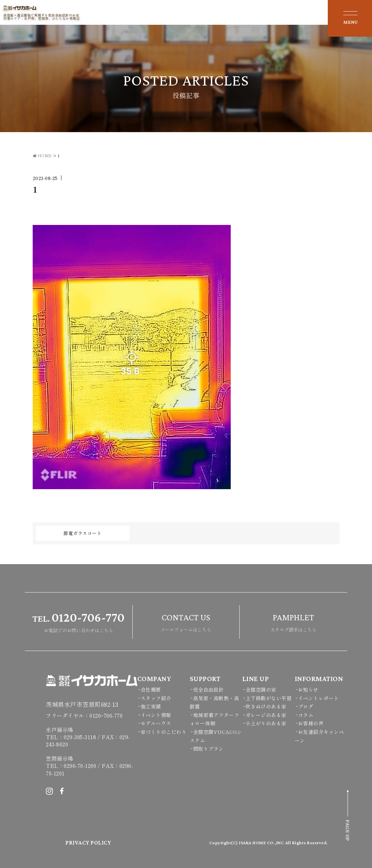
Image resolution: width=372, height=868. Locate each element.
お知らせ (308, 689)
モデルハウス (156, 723)
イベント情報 (156, 715)
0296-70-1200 (80, 766)
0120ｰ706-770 (106, 715)
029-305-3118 (80, 737)
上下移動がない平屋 (269, 698)
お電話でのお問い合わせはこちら (78, 621)
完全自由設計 (208, 689)
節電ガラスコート (83, 533)
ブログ (306, 706)
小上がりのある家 (266, 723)
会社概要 (151, 689)
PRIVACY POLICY (88, 843)
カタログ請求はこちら (293, 621)
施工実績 (151, 706)
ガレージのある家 (266, 715)
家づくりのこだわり (164, 732)
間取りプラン (208, 749)
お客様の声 (311, 723)
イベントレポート (319, 698)
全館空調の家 (261, 689)
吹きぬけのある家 (266, 706)
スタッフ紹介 (156, 698)
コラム (306, 715)
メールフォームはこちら (186, 621)
